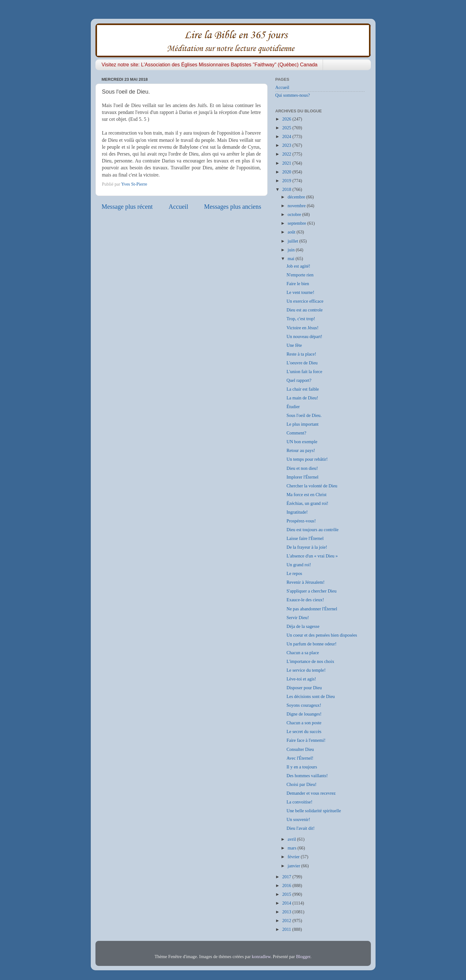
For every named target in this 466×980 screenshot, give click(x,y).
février (294, 857)
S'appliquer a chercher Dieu (311, 591)
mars (293, 848)
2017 (287, 877)
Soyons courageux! (304, 705)
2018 (287, 189)
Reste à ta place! (301, 354)
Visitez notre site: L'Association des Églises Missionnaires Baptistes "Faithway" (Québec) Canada (210, 65)
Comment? (296, 433)
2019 (287, 181)
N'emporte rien (300, 275)
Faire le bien (298, 284)
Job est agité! (298, 266)
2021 (287, 163)
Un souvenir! (298, 819)
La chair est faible (302, 389)
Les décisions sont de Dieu (310, 696)
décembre (297, 197)
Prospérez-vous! (301, 521)
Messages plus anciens (233, 207)
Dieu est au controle (304, 310)
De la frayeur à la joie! (307, 547)
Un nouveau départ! (304, 336)
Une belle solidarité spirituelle (314, 811)
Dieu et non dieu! (302, 468)
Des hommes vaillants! (307, 776)
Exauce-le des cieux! (305, 600)
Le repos (294, 573)
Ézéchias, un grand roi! (307, 503)
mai (292, 259)
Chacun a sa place (302, 653)
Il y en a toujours (302, 767)
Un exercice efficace (305, 301)
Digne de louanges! (304, 714)
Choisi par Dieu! (301, 784)
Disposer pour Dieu (304, 688)
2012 (287, 921)
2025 (287, 128)
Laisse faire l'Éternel (305, 538)
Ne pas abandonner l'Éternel (312, 609)
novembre (297, 206)
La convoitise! (299, 802)
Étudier (293, 407)
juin (292, 250)
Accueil (179, 207)
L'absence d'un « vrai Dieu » (312, 556)
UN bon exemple (302, 442)
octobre (295, 214)
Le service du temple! (306, 670)
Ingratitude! (297, 512)
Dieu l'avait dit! (300, 828)
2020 (287, 172)
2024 (287, 136)
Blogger (303, 957)
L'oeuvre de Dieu (302, 363)
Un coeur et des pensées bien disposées (322, 635)
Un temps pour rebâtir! (307, 459)
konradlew (261, 957)
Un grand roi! (299, 565)
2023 (287, 145)
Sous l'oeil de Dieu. (304, 415)
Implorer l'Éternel (302, 477)
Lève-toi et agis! (301, 679)
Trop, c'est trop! (301, 319)
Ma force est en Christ (306, 495)
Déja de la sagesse (303, 626)
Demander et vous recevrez (311, 793)
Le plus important (302, 424)
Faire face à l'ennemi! (306, 740)
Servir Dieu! (298, 618)
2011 (287, 929)
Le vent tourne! (300, 292)
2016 (287, 885)
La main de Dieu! (302, 398)
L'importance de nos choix (310, 661)
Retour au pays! (301, 450)
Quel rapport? (299, 380)
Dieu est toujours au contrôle (312, 530)
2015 (287, 894)
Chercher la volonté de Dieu (312, 486)
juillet (293, 241)
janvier (294, 866)
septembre (297, 223)
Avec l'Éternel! (300, 758)
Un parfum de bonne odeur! (311, 644)
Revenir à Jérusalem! (305, 582)
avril (292, 839)
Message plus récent (127, 207)
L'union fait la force (304, 372)
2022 (287, 154)
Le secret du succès (304, 731)
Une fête (294, 345)
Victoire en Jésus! (302, 328)
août (292, 232)
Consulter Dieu (300, 749)
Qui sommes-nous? (293, 95)
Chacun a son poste (304, 723)
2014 (287, 903)
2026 (287, 119)
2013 (287, 912)
